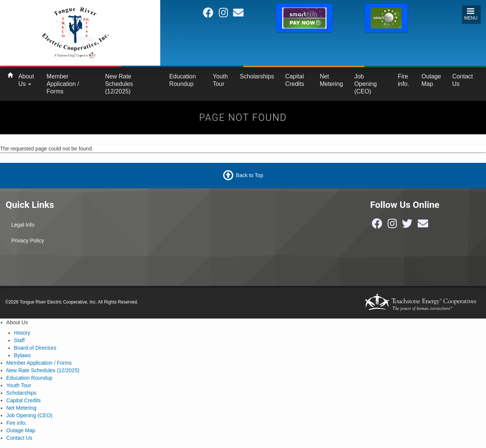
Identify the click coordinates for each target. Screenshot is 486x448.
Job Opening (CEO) (366, 84)
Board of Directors (35, 348)
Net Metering (331, 80)
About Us (26, 80)
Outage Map (431, 80)
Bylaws (22, 355)
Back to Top (250, 175)
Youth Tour (220, 80)
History (22, 333)
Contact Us (463, 80)
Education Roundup (183, 80)
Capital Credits (295, 80)
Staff (19, 340)
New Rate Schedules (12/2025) (119, 84)
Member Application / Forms (63, 84)
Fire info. (403, 80)
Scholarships (257, 76)
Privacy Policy (28, 241)
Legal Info (23, 225)
